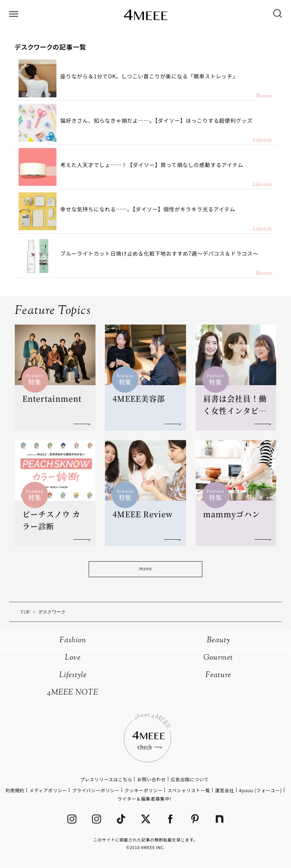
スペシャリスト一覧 (189, 790)
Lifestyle (73, 675)
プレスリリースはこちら (106, 779)
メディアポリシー (48, 790)
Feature (218, 675)
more (145, 569)
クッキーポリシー (143, 790)
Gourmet (218, 658)
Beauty (218, 641)
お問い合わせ (152, 779)
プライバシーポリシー (96, 790)
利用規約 (15, 790)
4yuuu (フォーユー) (260, 790)
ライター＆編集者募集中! (145, 799)
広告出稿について (189, 779)
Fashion (73, 641)
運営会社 (224, 790)
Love (73, 658)
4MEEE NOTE (73, 693)
